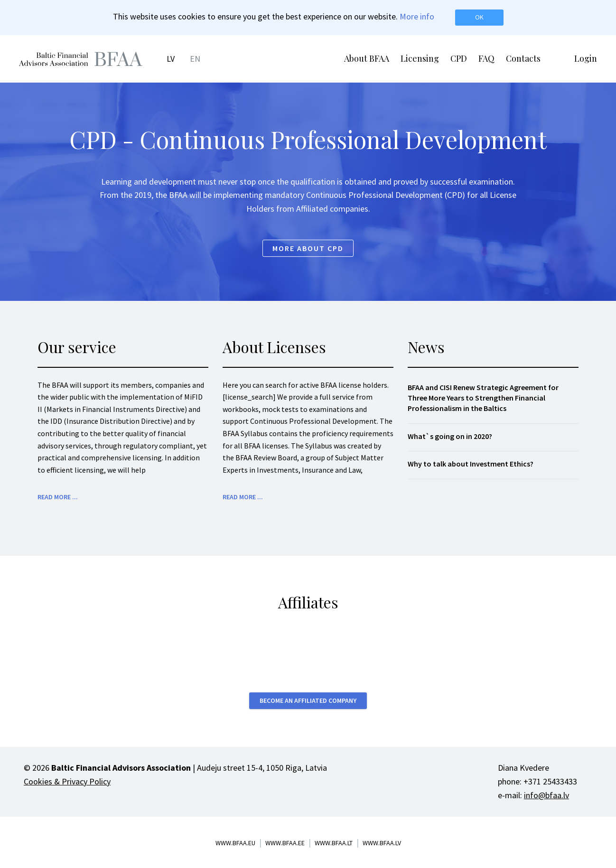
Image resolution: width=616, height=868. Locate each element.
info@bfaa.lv (546, 795)
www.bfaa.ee (285, 843)
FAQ (486, 58)
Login (586, 58)
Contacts (523, 58)
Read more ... (58, 497)
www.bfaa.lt (334, 843)
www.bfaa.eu (235, 843)
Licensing (420, 58)
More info (417, 16)
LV (171, 59)
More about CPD (308, 248)
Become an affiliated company (308, 700)
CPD (459, 58)
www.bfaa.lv (382, 843)
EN (195, 59)
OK (479, 17)
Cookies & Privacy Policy (67, 781)
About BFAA (367, 58)
